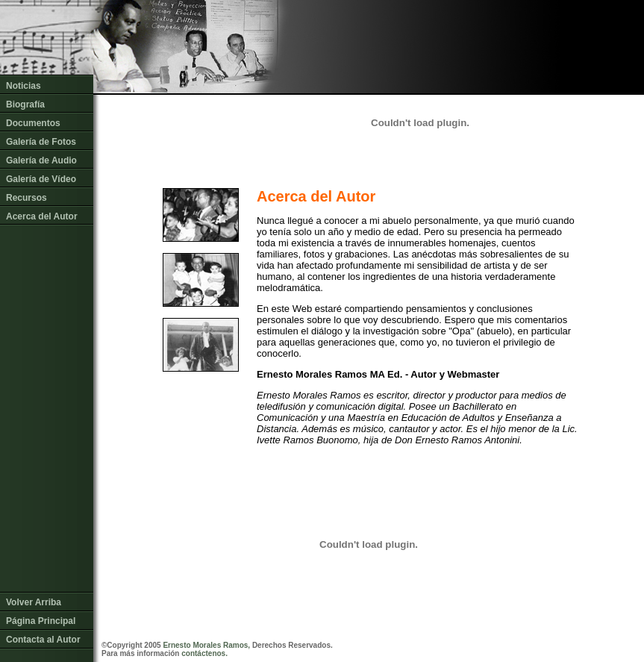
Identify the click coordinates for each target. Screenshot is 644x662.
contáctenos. (204, 653)
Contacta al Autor (43, 636)
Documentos (33, 123)
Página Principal (41, 617)
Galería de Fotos (41, 142)
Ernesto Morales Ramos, (206, 645)
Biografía (25, 104)
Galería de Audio (41, 160)
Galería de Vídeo (41, 179)
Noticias (24, 86)
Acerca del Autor (42, 216)
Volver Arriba (34, 599)
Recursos (26, 198)
